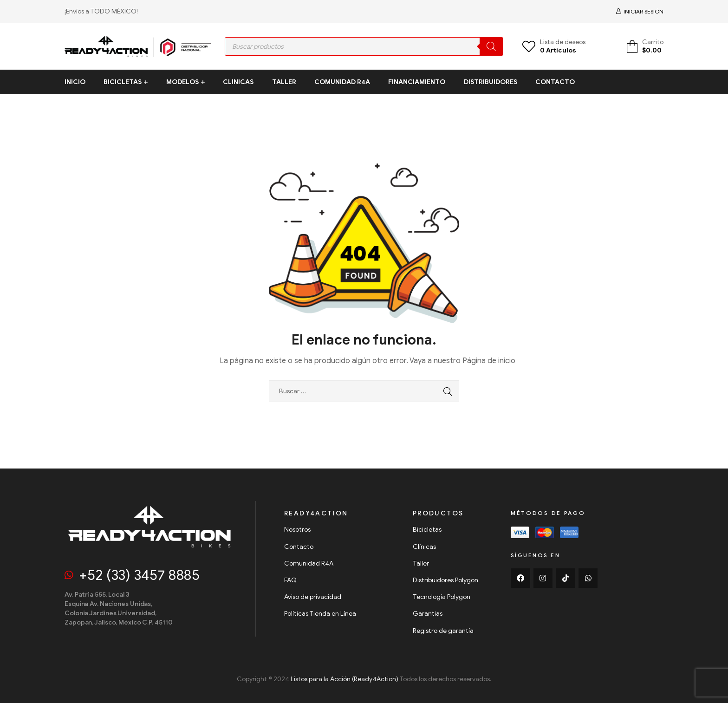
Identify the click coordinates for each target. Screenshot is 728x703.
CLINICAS (238, 82)
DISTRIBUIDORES (491, 82)
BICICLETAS (123, 82)
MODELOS (182, 82)
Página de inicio (489, 361)
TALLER (284, 82)
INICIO (75, 82)
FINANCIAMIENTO (417, 82)
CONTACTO (555, 82)
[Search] (491, 46)
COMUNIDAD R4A (342, 82)
